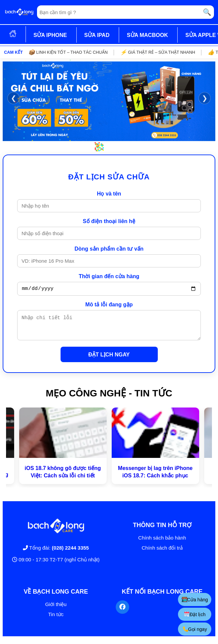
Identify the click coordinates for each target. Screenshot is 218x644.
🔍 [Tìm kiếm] (207, 12)
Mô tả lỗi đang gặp (109, 306)
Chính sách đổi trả (162, 553)
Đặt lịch (195, 614)
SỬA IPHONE (50, 35)
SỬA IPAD (97, 35)
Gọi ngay (195, 629)
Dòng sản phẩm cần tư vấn (109, 249)
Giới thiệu (56, 609)
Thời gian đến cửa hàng (109, 276)
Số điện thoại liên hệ (109, 221)
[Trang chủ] (19, 12)
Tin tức (56, 619)
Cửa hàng (195, 599)
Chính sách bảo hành (162, 543)
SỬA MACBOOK (148, 35)
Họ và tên (109, 194)
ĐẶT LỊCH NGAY (109, 360)
